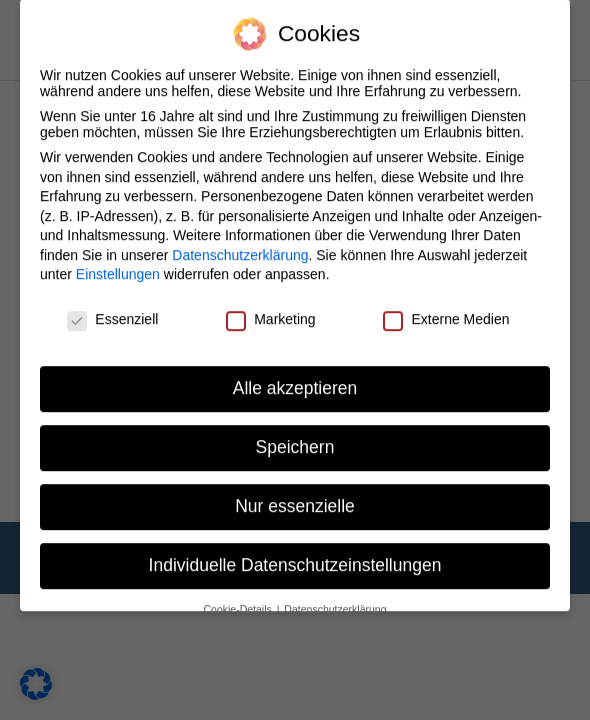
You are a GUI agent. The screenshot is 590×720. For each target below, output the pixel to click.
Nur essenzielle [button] (295, 494)
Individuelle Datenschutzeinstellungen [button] (295, 553)
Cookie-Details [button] (239, 597)
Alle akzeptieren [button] (295, 377)
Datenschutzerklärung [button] (335, 597)
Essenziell (112, 308)
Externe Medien (446, 308)
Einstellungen (118, 263)
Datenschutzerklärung (240, 243)
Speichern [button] (295, 436)
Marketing (270, 308)
